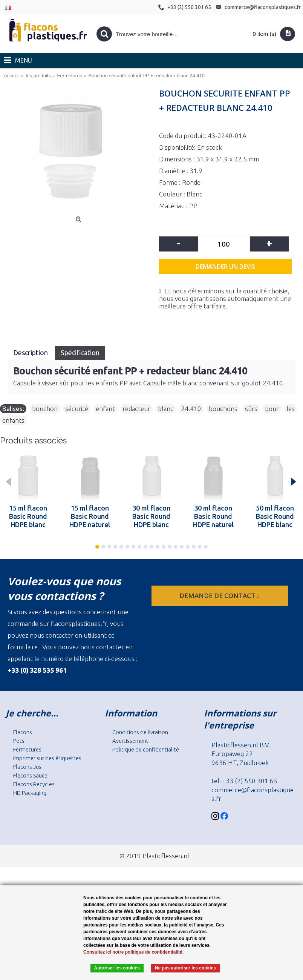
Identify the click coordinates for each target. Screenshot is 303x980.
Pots (19, 741)
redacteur (136, 409)
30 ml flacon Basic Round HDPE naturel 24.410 (213, 516)
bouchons (223, 409)
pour (272, 409)
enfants (13, 420)
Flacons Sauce (30, 775)
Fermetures (27, 749)
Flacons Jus (27, 767)
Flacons (23, 732)
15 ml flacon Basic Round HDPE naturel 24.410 (90, 516)
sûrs (251, 409)
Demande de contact (220, 596)
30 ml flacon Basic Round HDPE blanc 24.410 (151, 516)
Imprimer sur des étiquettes (47, 758)
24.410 (191, 409)
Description (31, 353)
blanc (166, 409)
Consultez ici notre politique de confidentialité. (133, 952)
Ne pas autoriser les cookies (185, 968)
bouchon (45, 409)
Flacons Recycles (34, 784)
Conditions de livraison (140, 732)
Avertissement (130, 741)
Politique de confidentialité (146, 749)
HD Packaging (30, 793)
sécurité (77, 409)
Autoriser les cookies (117, 968)
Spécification (80, 353)
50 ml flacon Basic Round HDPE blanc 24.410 (275, 516)
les (291, 409)
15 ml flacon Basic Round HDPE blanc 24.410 (28, 516)
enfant (105, 409)
